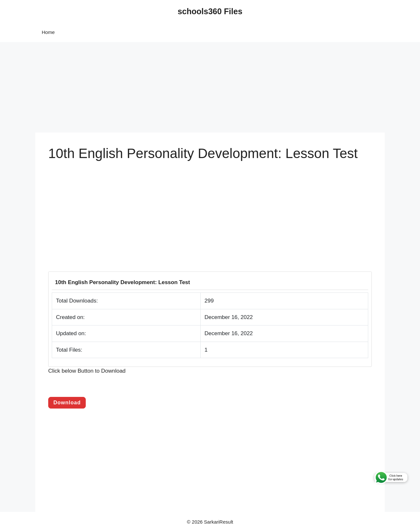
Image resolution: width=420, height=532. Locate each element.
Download (67, 403)
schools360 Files (210, 11)
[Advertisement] (194, 87)
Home (48, 32)
